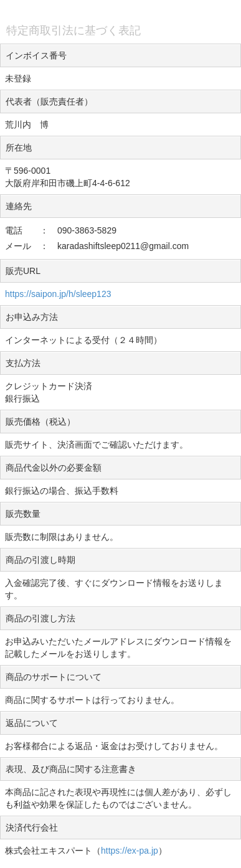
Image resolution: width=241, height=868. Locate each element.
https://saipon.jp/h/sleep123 (58, 294)
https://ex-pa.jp (130, 851)
